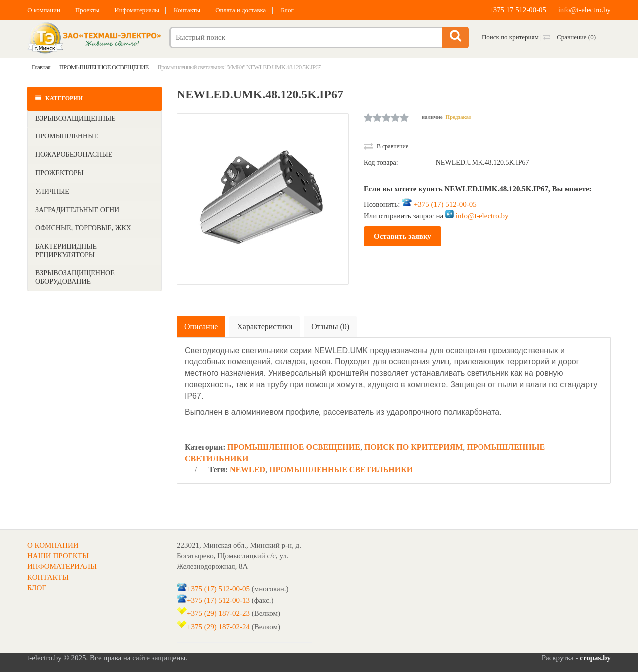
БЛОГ (37, 588)
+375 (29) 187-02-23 (218, 613)
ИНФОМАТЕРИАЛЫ (62, 566)
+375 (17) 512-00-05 (445, 204)
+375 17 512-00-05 (517, 10)
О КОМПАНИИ (53, 545)
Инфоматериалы (138, 10)
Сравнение (569, 37)
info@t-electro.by (584, 10)
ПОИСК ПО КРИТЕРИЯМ (413, 447)
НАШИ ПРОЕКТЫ (58, 556)
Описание (201, 327)
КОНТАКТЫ (48, 577)
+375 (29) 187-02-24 (218, 627)
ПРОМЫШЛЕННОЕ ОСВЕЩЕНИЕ (294, 447)
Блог (291, 10)
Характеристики (264, 327)
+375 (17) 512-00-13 (218, 600)
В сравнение (386, 146)
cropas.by (595, 658)
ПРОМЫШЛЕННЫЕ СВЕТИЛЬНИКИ (341, 470)
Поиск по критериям (510, 37)
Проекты (88, 10)
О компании (44, 10)
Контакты (189, 10)
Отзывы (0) (330, 327)
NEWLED (247, 470)
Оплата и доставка (244, 10)
